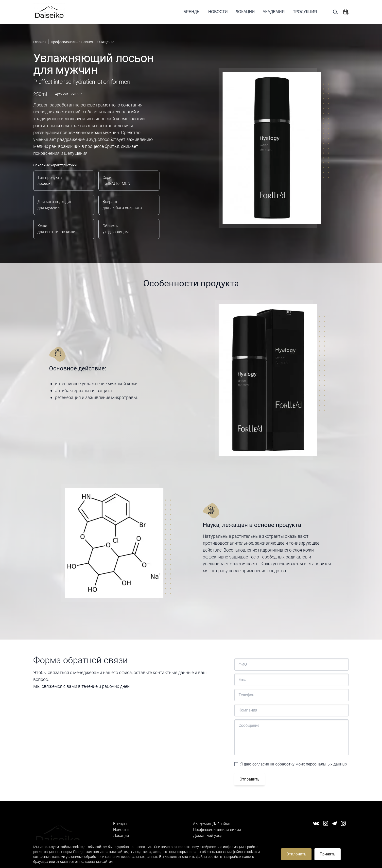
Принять (328, 854)
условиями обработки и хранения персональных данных (112, 857)
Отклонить (296, 854)
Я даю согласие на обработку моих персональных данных (294, 764)
